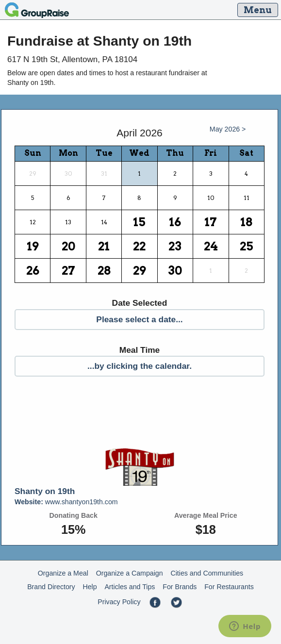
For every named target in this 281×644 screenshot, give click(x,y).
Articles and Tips (130, 587)
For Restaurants (229, 587)
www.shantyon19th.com (66, 502)
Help (90, 587)
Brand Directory (51, 587)
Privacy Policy (119, 602)
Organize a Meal (63, 573)
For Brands (180, 587)
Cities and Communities (207, 573)
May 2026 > (228, 129)
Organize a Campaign (130, 573)
